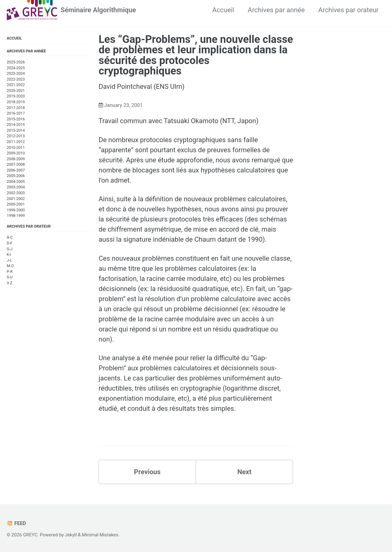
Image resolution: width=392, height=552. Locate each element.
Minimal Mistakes (100, 535)
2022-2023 (16, 79)
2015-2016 (16, 119)
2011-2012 (16, 142)
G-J (10, 249)
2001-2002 (16, 199)
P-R (10, 272)
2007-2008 (16, 164)
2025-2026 (16, 62)
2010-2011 (16, 148)
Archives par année (276, 10)
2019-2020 (16, 96)
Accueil (223, 10)
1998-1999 (16, 216)
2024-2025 (16, 68)
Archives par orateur (348, 10)
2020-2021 (16, 91)
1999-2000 (16, 210)
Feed (16, 523)
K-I (9, 255)
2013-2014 (16, 130)
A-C (10, 237)
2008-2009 (16, 159)
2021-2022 (16, 85)
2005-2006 (16, 176)
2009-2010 (16, 153)
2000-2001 (16, 204)
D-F (9, 243)
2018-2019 (16, 102)
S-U (10, 277)
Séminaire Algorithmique (98, 10)
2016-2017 (16, 113)
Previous (147, 472)
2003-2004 (16, 187)
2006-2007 (16, 170)
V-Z (9, 283)
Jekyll (71, 535)
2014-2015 (16, 125)
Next (244, 472)
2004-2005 (16, 182)
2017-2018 (16, 108)
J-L (9, 260)
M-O (10, 266)
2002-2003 (16, 193)
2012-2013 (16, 136)
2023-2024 (16, 74)
